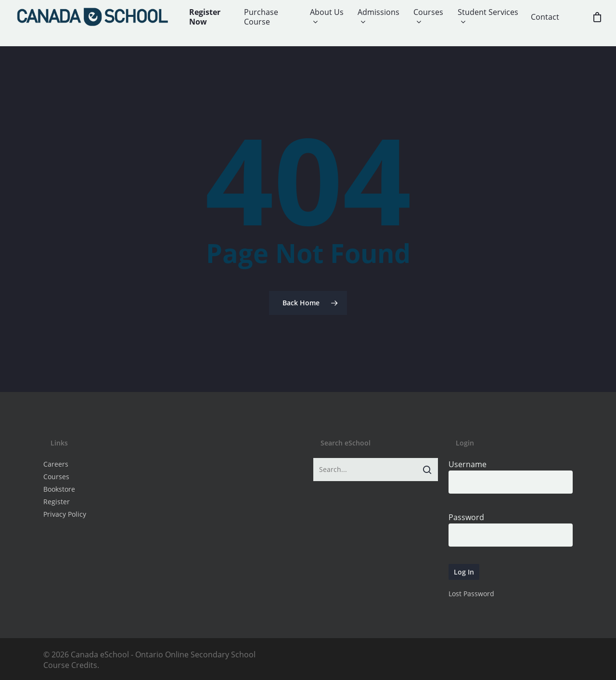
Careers (56, 464)
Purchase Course (261, 17)
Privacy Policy (65, 514)
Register (57, 502)
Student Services (488, 17)
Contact (545, 17)
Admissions (379, 17)
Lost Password (471, 594)
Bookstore (59, 489)
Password (466, 517)
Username (468, 464)
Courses (428, 17)
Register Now (205, 17)
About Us (327, 17)
